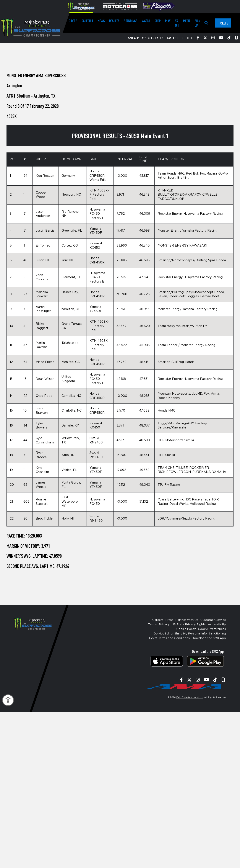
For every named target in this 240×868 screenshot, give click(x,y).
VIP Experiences (153, 38)
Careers (158, 620)
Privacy (164, 625)
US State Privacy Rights (189, 625)
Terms (152, 625)
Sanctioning (217, 634)
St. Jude (187, 38)
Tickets (223, 23)
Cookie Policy (186, 629)
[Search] (206, 23)
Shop (158, 21)
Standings (130, 21)
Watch (146, 21)
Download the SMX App (209, 638)
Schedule (87, 21)
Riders (73, 21)
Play (168, 21)
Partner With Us (187, 620)
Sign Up (198, 23)
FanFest (173, 38)
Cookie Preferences (212, 629)
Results (114, 21)
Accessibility (217, 625)
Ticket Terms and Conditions (169, 638)
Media (187, 21)
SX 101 (177, 23)
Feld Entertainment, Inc (190, 697)
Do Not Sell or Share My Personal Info (180, 634)
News (101, 21)
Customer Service (213, 620)
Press (169, 620)
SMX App (133, 38)
